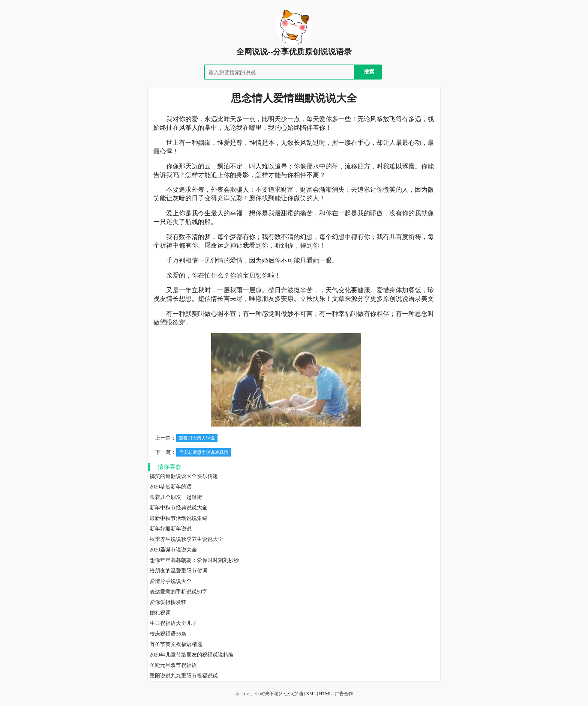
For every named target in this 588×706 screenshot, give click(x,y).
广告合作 (344, 694)
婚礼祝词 (160, 613)
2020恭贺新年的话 (171, 487)
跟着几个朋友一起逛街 (176, 497)
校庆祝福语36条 (168, 634)
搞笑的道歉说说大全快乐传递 (184, 476)
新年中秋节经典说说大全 (178, 508)
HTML (325, 694)
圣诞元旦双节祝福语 (173, 665)
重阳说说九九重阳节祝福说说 (184, 676)
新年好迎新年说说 (171, 529)
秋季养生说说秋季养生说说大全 (186, 539)
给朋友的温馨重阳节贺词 (178, 571)
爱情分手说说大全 (171, 581)
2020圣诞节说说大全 (173, 550)
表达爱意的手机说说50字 (178, 592)
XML (311, 694)
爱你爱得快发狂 (168, 602)
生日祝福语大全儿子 (173, 623)
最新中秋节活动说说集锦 (178, 518)
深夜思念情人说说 (197, 438)
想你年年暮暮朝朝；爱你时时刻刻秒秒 (194, 560)
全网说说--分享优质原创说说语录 (294, 52)
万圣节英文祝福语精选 (176, 644)
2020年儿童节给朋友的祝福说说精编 (192, 655)
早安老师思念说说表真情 (204, 452)
